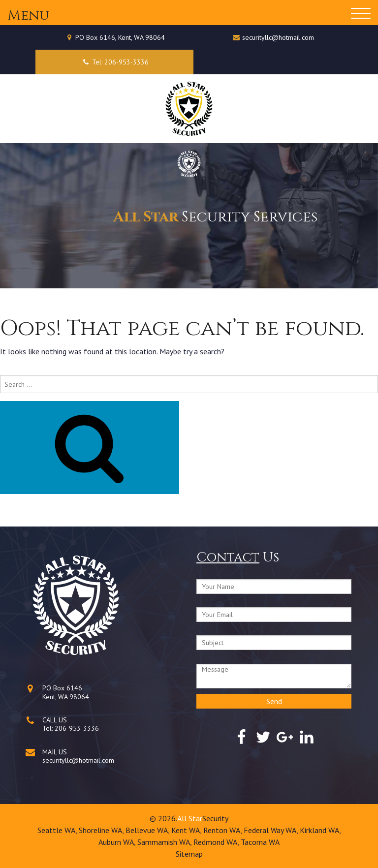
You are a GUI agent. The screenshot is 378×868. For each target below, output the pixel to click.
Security (215, 818)
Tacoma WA (260, 842)
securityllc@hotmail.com (278, 37)
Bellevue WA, (148, 830)
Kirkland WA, (320, 830)
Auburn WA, (118, 842)
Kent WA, (187, 830)
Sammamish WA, (165, 842)
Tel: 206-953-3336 (114, 62)
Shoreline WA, (102, 830)
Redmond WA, (217, 842)
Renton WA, (223, 830)
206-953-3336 (77, 728)
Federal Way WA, (272, 830)
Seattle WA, (58, 830)
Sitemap (189, 854)
